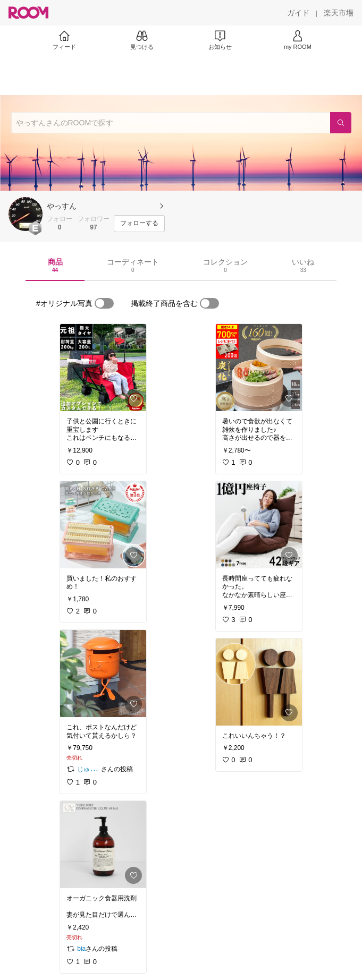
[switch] (104, 303)
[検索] (341, 123)
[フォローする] (139, 224)
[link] (103, 368)
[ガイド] (298, 13)
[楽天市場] (339, 13)
